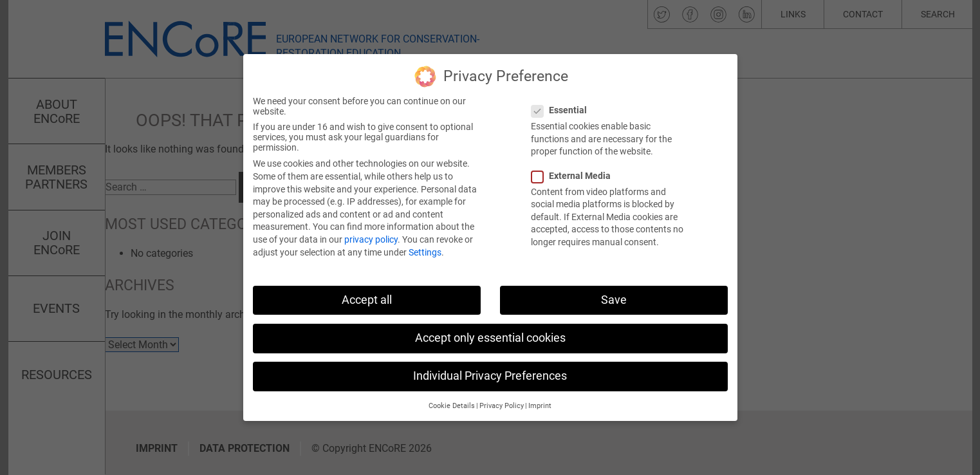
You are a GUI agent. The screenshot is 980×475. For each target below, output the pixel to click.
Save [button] (614, 289)
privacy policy (371, 228)
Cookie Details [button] (452, 396)
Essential (563, 100)
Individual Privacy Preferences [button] (490, 365)
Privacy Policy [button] (502, 396)
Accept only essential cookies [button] (490, 327)
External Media (575, 165)
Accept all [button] (367, 289)
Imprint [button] (540, 396)
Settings (425, 241)
